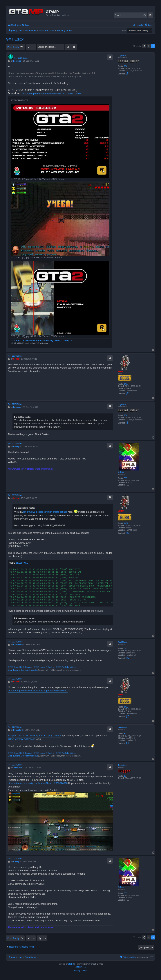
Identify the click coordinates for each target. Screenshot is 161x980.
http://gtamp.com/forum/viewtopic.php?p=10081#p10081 (38, 691)
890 (125, 648)
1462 (126, 384)
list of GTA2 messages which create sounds (45, 512)
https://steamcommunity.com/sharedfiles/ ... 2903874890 (38, 783)
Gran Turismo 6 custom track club (23, 670)
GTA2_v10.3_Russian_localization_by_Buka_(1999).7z (41, 341)
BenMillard (123, 642)
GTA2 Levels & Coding (44, 667)
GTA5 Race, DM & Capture (20, 667)
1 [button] (149, 46)
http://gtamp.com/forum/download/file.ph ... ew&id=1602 (51, 93)
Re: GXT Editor (21, 58)
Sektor (121, 372)
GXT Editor (15, 39)
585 (125, 478)
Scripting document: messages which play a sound (35, 736)
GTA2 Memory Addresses (21, 739)
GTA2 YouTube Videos (66, 667)
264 (125, 66)
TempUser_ (123, 765)
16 (125, 776)
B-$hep (121, 472)
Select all (22, 563)
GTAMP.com (80, 967)
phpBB (71, 964)
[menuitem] (26, 25)
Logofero (122, 55)
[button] (144, 46)
